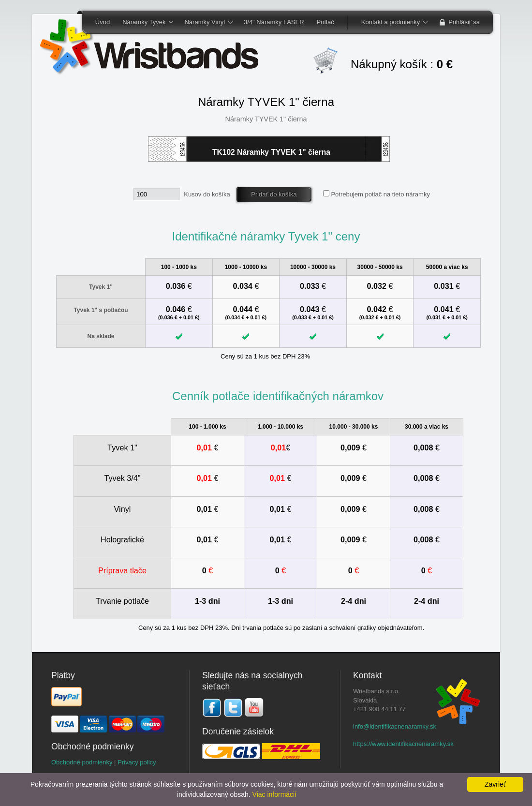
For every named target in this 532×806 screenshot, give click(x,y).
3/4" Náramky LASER (274, 22)
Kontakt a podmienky (391, 23)
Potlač (325, 22)
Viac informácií (275, 794)
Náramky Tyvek (145, 23)
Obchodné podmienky (82, 762)
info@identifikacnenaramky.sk (395, 726)
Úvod (103, 22)
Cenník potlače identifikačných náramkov (278, 396)
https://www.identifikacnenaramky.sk (403, 744)
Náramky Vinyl (205, 23)
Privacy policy (137, 762)
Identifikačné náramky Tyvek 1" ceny (266, 236)
